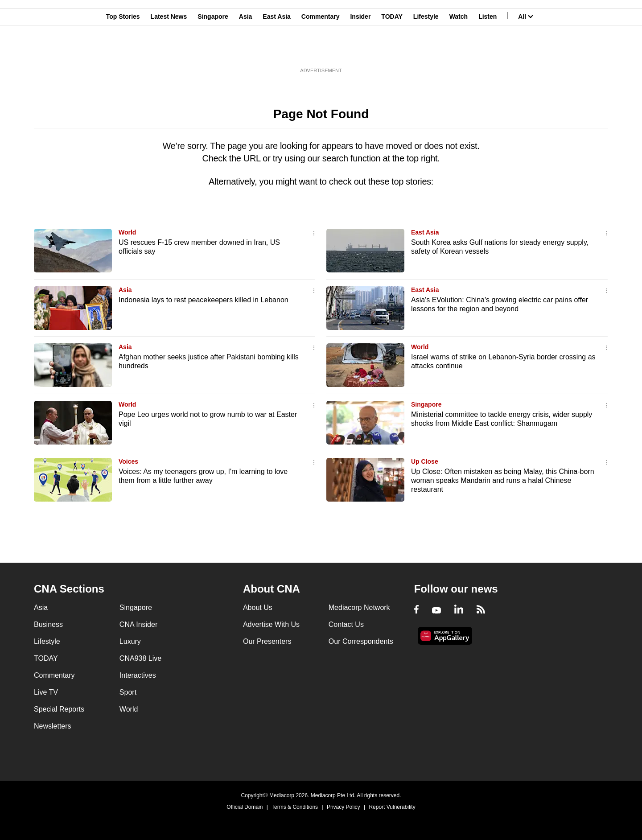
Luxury (130, 641)
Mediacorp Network (359, 607)
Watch (459, 50)
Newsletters (53, 726)
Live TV (46, 692)
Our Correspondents (361, 641)
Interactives (138, 675)
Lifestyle (426, 50)
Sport (128, 692)
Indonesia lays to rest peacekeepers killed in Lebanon (204, 300)
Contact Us (346, 624)
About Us (258, 607)
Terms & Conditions (295, 807)
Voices (128, 461)
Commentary (321, 50)
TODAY (392, 50)
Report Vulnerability (392, 807)
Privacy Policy (344, 807)
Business (48, 624)
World (127, 232)
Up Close (425, 461)
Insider (360, 50)
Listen (488, 50)
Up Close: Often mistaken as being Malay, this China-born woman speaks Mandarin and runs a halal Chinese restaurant (503, 480)
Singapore (213, 50)
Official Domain (245, 807)
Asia (246, 50)
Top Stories (123, 50)
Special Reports (59, 709)
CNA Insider (138, 624)
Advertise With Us (271, 624)
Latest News (169, 50)
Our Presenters (267, 641)
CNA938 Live (140, 658)
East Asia (277, 50)
